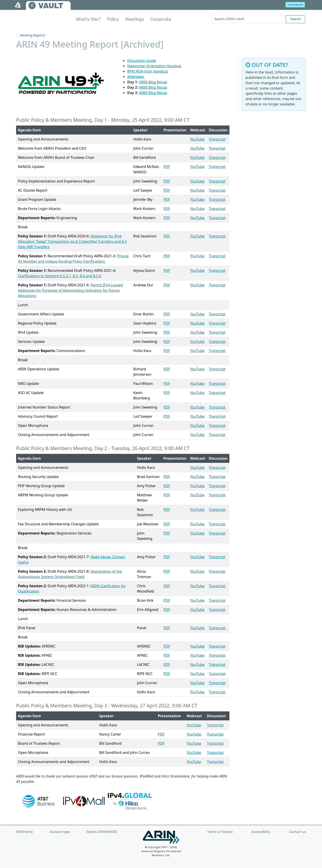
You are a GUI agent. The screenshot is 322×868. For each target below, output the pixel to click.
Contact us (298, 832)
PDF (167, 167)
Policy (113, 19)
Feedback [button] (296, 5)
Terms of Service (220, 832)
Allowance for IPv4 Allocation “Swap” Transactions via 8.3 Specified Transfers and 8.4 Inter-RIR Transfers (72, 241)
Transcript (217, 139)
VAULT (51, 6)
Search (295, 19)
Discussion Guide (142, 61)
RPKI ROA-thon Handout (148, 71)
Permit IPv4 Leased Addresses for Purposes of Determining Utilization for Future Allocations (70, 290)
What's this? (88, 19)
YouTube (197, 139)
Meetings (135, 19)
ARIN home (24, 832)
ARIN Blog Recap (153, 82)
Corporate (161, 19)
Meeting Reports (32, 35)
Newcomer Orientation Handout (154, 66)
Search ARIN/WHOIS (102, 832)
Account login (60, 832)
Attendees (136, 77)
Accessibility (261, 832)
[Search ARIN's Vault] (249, 19)
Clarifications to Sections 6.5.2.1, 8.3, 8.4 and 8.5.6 (60, 276)
